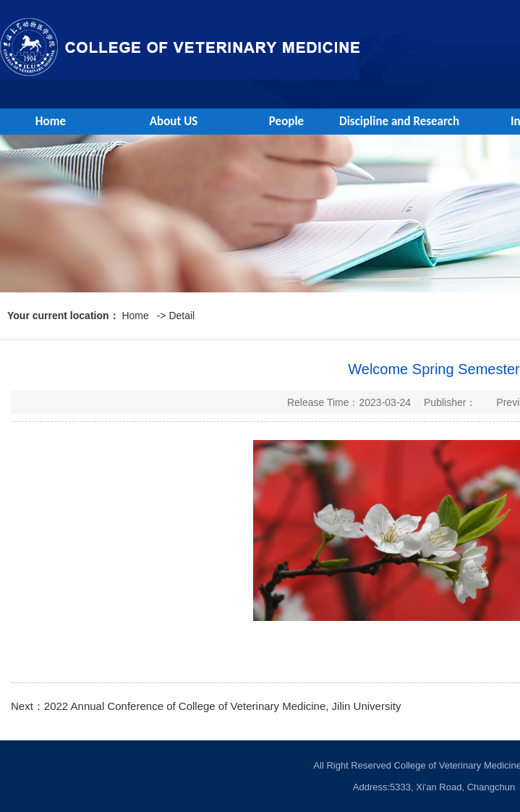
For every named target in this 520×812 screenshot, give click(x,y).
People (286, 121)
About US (174, 121)
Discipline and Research (399, 121)
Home (51, 121)
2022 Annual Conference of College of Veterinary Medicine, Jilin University (223, 706)
